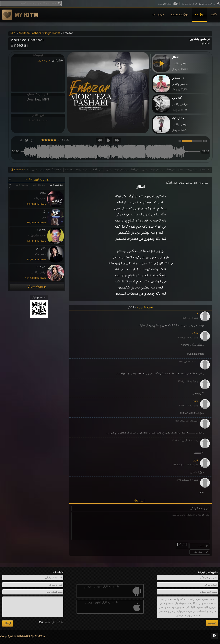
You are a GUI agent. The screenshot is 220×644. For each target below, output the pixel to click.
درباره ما (158, 15)
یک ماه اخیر (39, 185)
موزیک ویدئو (180, 15)
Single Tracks (52, 33)
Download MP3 (38, 100)
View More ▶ (37, 287)
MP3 (13, 33)
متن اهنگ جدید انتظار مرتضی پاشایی (158, 170)
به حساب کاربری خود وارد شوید (201, 4)
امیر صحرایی (43, 61)
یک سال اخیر (22, 185)
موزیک (200, 15)
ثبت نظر (201, 552)
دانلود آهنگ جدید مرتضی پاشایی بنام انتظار (84, 170)
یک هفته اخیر (56, 185)
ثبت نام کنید (168, 4)
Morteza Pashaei (30, 33)
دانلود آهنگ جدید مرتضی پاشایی (47, 170)
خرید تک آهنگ (38, 121)
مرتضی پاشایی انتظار (187, 170)
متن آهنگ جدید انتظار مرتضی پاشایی (122, 170)
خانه (214, 15)
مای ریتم (166, 599)
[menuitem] (214, 15)
